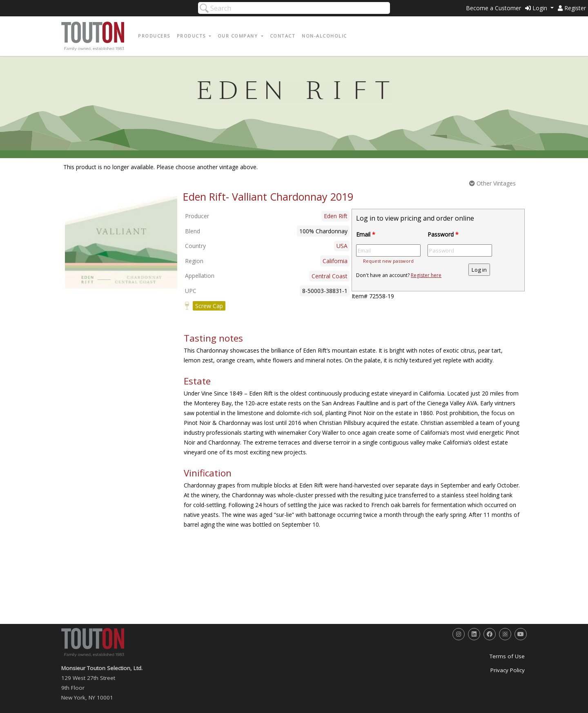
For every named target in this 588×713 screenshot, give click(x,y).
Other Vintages (492, 183)
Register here (426, 275)
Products (192, 36)
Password (443, 234)
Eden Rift (336, 216)
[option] (121, 242)
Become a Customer (493, 8)
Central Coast (330, 276)
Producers (154, 36)
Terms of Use (507, 656)
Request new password (388, 261)
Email (366, 234)
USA (342, 246)
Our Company (239, 36)
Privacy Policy (508, 670)
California (335, 261)
